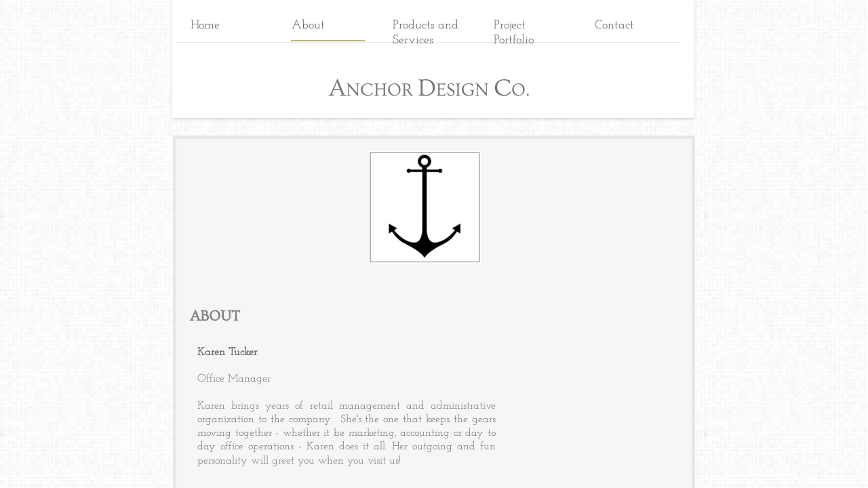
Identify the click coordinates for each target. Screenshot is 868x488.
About (308, 25)
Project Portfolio (514, 33)
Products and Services (426, 33)
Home (205, 25)
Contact (614, 25)
